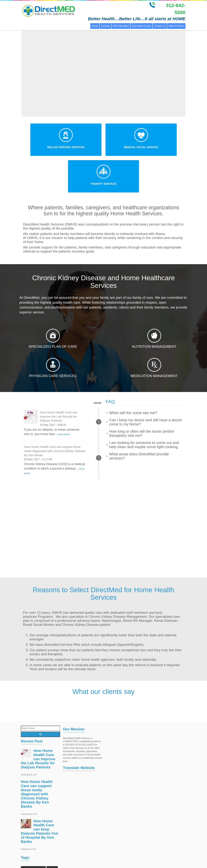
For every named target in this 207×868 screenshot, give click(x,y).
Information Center (142, 26)
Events (26, 838)
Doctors (52, 832)
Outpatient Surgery (31, 861)
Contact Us (160, 26)
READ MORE (64, 398)
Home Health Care (42, 838)
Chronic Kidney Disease (33, 832)
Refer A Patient (176, 26)
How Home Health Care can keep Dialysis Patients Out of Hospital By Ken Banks (39, 795)
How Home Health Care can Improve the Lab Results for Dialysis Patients (59, 380)
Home (95, 26)
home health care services (34, 849)
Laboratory (51, 855)
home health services (32, 855)
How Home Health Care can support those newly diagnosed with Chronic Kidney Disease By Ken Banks (55, 414)
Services (105, 26)
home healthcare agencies (34, 844)
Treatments (49, 861)
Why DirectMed (121, 26)
